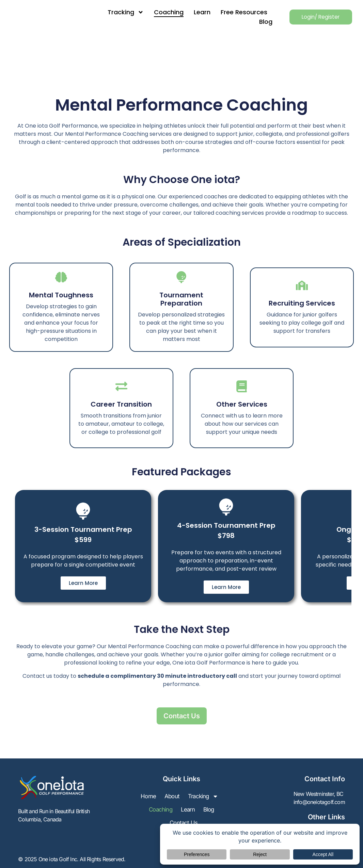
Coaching (161, 12)
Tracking (118, 12)
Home (167, 797)
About (192, 797)
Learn (194, 12)
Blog (258, 22)
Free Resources (236, 12)
